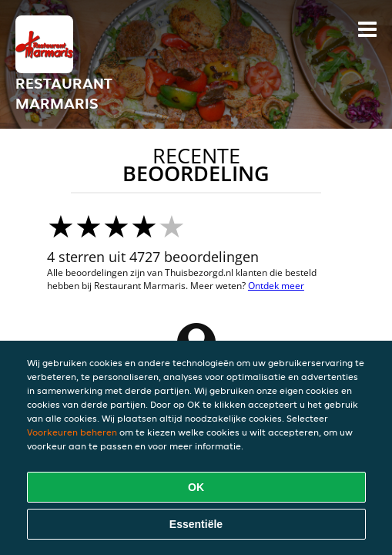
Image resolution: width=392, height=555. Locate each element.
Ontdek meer (276, 286)
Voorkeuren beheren (72, 432)
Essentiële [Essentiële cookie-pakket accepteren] (196, 524)
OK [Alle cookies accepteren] (196, 487)
